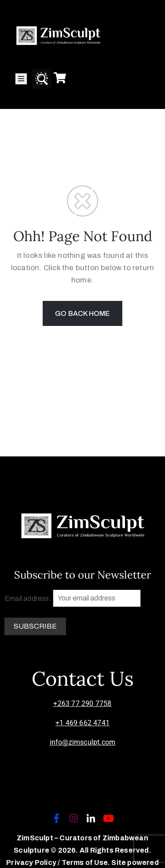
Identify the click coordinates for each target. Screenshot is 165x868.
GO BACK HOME (82, 313)
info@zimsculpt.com (83, 742)
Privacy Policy (32, 863)
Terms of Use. (86, 863)
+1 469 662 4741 (82, 723)
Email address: (73, 598)
